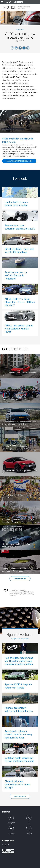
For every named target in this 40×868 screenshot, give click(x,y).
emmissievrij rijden (17, 594)
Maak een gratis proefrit (19, 161)
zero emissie (29, 594)
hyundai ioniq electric (18, 590)
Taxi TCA (13, 596)
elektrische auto (16, 592)
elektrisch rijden (28, 592)
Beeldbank (6, 845)
